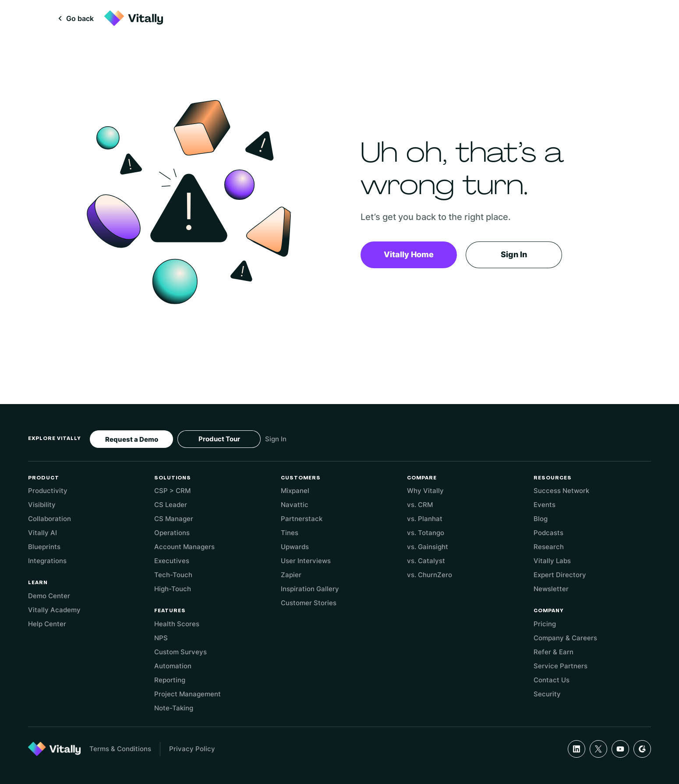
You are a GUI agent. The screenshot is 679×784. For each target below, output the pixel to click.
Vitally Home (409, 254)
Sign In (514, 254)
